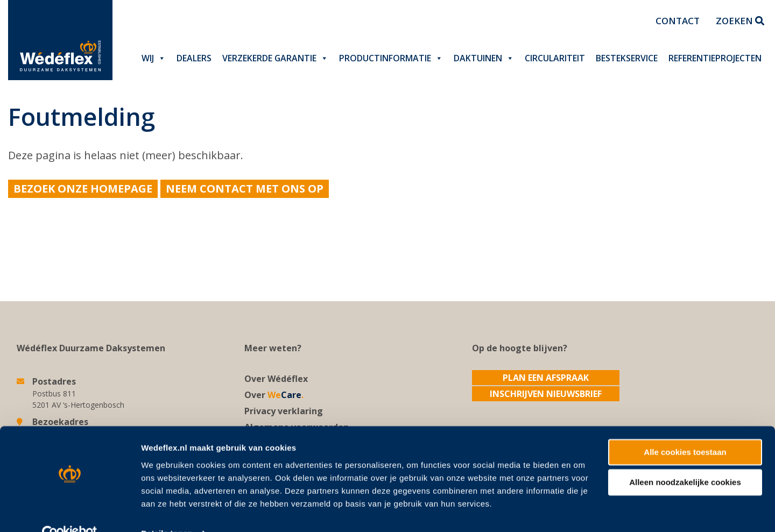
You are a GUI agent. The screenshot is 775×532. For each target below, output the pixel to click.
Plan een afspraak (546, 378)
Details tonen (167, 511)
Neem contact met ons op (245, 189)
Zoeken (740, 21)
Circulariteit (555, 58)
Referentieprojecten (715, 58)
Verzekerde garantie (275, 58)
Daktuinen (484, 58)
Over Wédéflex (276, 379)
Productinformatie (391, 58)
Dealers (194, 58)
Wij (154, 58)
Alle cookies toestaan (685, 430)
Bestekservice (627, 58)
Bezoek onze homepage (83, 189)
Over (274, 395)
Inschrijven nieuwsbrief (546, 394)
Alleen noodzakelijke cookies (685, 460)
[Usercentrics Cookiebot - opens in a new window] (70, 511)
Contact (678, 21)
